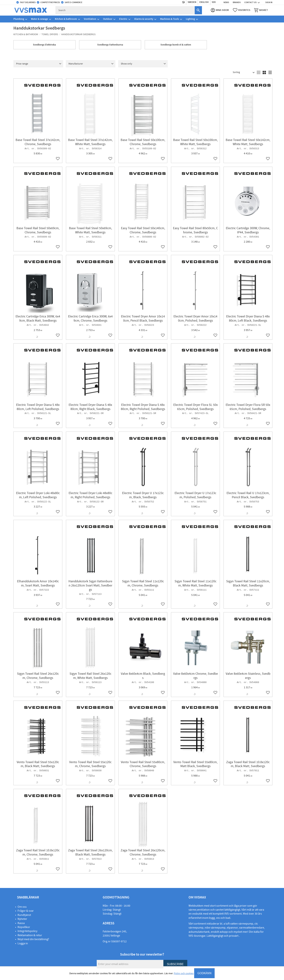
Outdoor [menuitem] (108, 19)
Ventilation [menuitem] (90, 19)
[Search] (198, 10)
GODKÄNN (204, 973)
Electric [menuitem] (123, 19)
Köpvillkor (24, 927)
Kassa (21, 923)
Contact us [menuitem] (250, 2)
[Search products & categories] (125, 10)
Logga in (23, 943)
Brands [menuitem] (237, 2)
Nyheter (22, 919)
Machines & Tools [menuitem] (170, 19)
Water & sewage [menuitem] (39, 19)
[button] (242, 10)
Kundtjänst (24, 915)
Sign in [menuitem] (269, 2)
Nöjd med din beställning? (33, 939)
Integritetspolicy (27, 931)
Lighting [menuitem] (190, 19)
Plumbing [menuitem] (19, 19)
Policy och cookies (184, 973)
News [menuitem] (226, 2)
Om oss (22, 907)
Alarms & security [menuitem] (144, 19)
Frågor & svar (26, 911)
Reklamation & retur (30, 935)
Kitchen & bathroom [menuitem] (66, 19)
